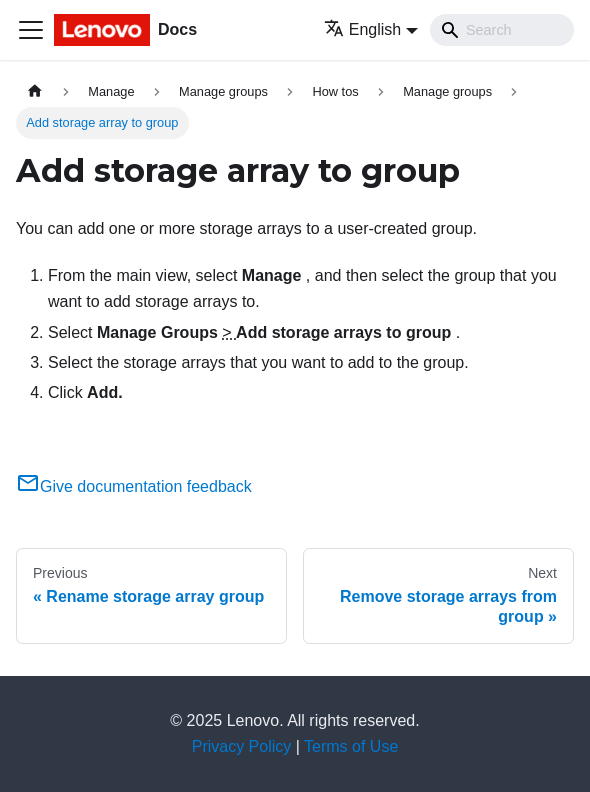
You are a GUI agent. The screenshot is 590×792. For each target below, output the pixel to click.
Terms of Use (351, 746)
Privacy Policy (242, 746)
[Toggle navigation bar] (31, 30)
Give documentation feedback (134, 486)
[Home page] (35, 91)
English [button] (362, 29)
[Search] (502, 30)
